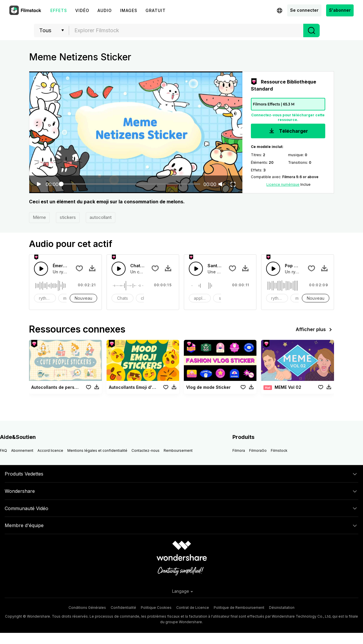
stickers (68, 217)
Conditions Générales (87, 608)
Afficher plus (315, 330)
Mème (39, 217)
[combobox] (186, 30)
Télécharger (288, 131)
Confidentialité (123, 608)
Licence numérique (283, 184)
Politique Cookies (156, 608)
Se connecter (304, 10)
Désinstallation (282, 608)
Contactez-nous (145, 450)
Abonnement (22, 450)
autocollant (101, 217)
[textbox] (186, 30)
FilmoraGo (258, 450)
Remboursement (178, 450)
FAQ (4, 450)
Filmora (239, 450)
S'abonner (340, 10)
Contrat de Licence (193, 608)
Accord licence (50, 450)
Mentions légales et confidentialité (97, 450)
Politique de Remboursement (239, 608)
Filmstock (279, 450)
